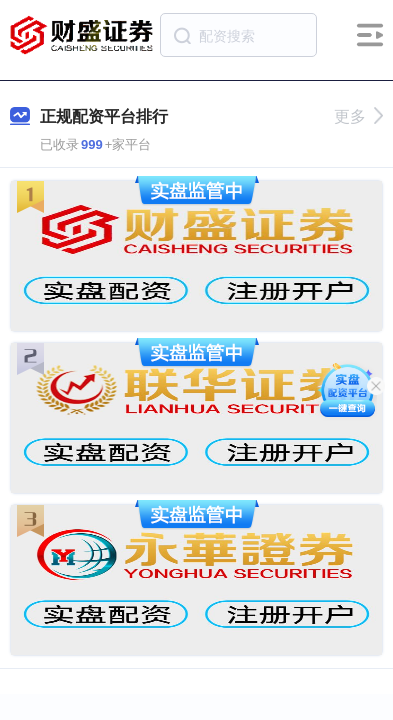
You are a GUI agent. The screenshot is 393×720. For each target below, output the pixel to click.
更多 (358, 116)
